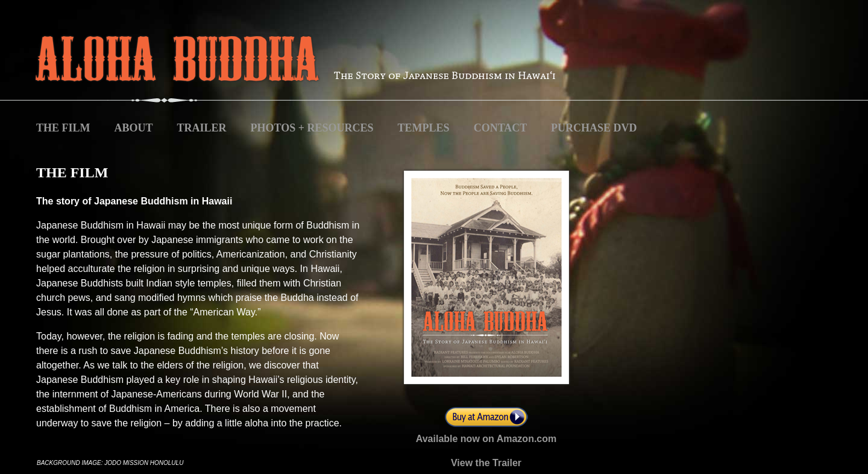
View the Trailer (486, 463)
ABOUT (134, 128)
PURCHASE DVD (594, 128)
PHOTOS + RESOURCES (312, 128)
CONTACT (502, 128)
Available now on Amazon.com (486, 439)
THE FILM (63, 128)
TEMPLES (424, 128)
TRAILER (202, 128)
